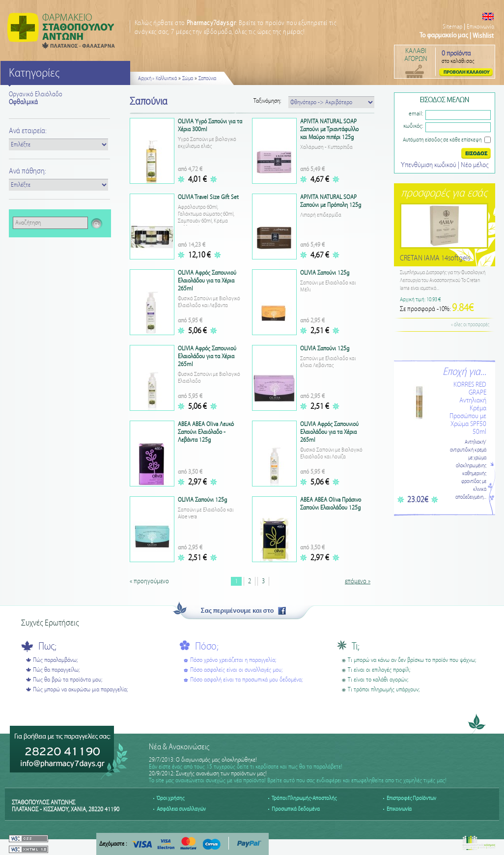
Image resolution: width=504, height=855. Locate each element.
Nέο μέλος (475, 165)
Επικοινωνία (480, 27)
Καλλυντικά (166, 79)
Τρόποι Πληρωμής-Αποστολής (304, 798)
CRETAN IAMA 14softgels (435, 258)
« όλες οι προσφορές (470, 325)
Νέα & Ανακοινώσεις (179, 747)
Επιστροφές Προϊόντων (411, 798)
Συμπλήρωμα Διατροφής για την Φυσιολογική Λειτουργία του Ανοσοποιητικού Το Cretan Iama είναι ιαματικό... (443, 281)
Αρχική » (146, 79)
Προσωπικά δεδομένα (296, 809)
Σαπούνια (207, 79)
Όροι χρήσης (170, 798)
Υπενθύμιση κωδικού (429, 165)
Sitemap (452, 27)
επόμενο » (358, 581)
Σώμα (188, 79)
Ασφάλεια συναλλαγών (181, 809)
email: (416, 114)
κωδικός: (413, 126)
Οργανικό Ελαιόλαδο (36, 94)
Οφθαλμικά (23, 102)
